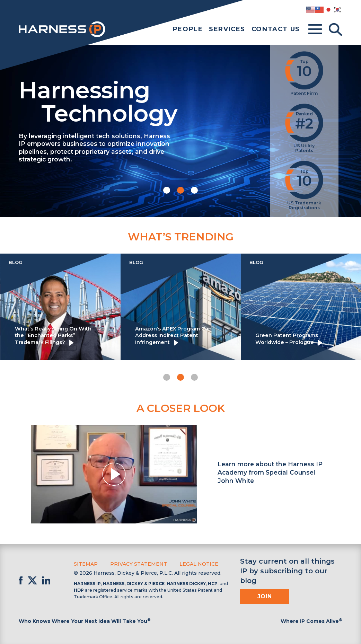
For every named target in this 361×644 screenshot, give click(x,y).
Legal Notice (199, 564)
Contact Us (276, 29)
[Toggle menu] (315, 29)
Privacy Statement (139, 564)
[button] (167, 190)
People (188, 29)
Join (265, 596)
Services (227, 29)
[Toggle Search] (335, 29)
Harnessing (139, 101)
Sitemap (86, 564)
